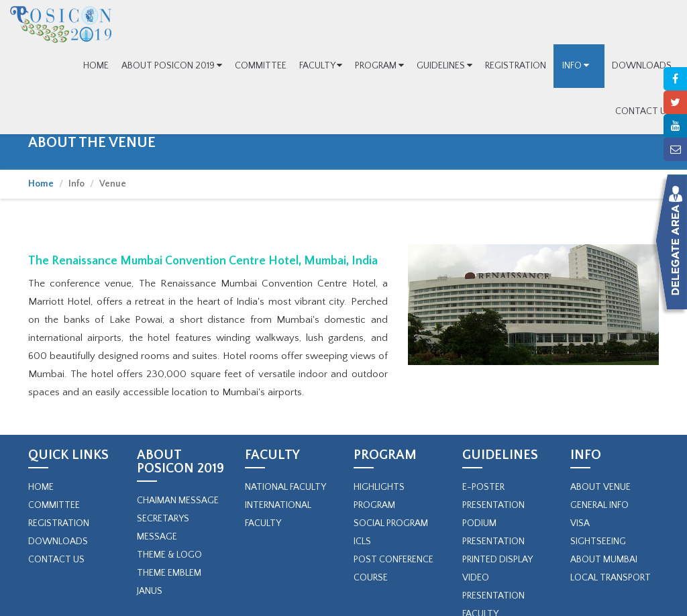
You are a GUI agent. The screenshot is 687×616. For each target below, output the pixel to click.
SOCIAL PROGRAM (391, 523)
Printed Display (497, 560)
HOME (96, 66)
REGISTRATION (516, 66)
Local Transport (611, 578)
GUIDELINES (444, 66)
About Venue (600, 487)
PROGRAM (379, 66)
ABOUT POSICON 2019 (172, 66)
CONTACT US (643, 111)
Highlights (379, 487)
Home (41, 184)
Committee (54, 505)
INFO (579, 66)
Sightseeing (598, 542)
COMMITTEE (261, 66)
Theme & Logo (169, 555)
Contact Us (56, 560)
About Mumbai (604, 560)
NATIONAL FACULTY (285, 487)
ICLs (362, 542)
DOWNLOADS (642, 66)
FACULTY (321, 66)
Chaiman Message (178, 501)
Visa (580, 523)
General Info (599, 505)
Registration (59, 523)
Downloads (58, 542)
